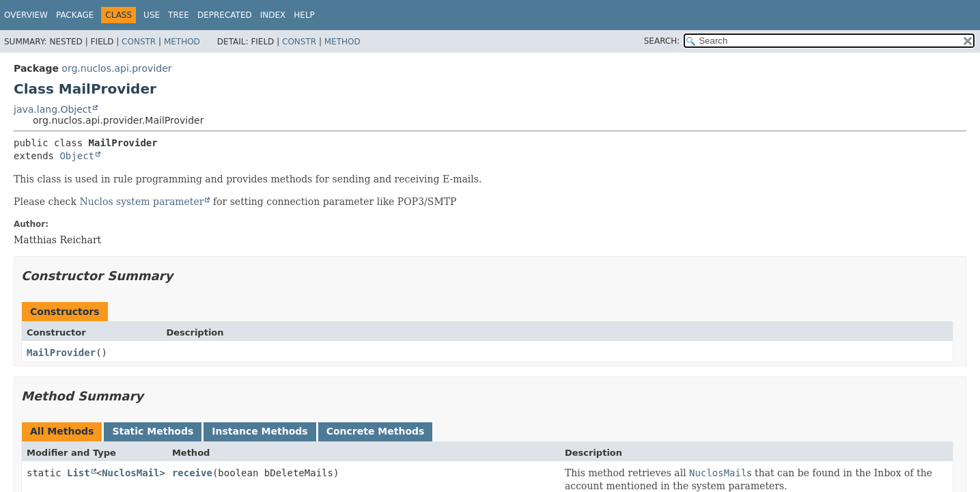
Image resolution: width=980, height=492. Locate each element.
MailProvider (61, 353)
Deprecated (225, 15)
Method (182, 42)
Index (273, 15)
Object (77, 156)
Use (152, 15)
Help (304, 15)
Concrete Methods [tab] (376, 431)
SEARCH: (662, 41)
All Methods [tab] (62, 431)
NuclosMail (130, 473)
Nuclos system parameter (141, 202)
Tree (179, 15)
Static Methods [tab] (153, 431)
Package (75, 15)
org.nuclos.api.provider (116, 68)
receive (192, 473)
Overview (26, 15)
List (79, 473)
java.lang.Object (53, 109)
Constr (139, 42)
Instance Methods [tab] (260, 431)
